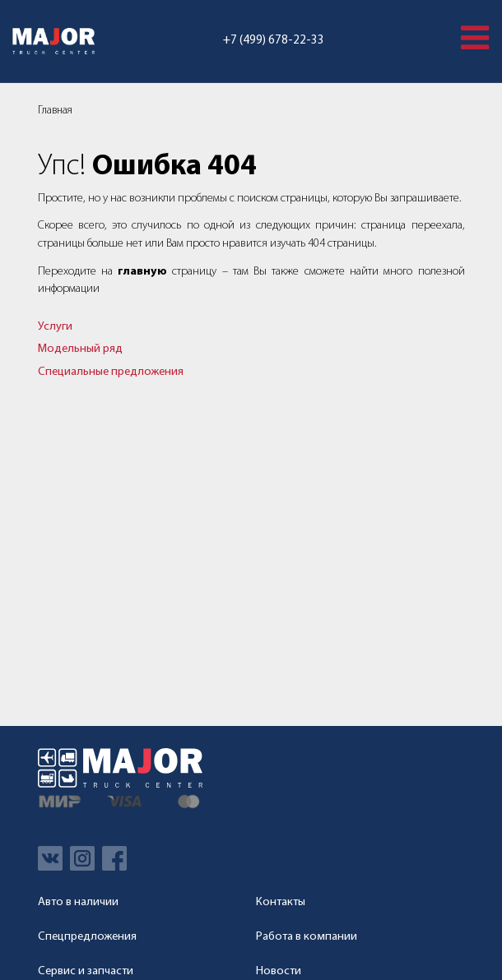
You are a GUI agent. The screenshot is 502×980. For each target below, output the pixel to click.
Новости (279, 971)
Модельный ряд (80, 349)
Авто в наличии (78, 902)
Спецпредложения (87, 937)
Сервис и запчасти (86, 971)
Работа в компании (307, 937)
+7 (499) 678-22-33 (274, 41)
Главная (55, 111)
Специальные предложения (111, 372)
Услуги (55, 327)
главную (142, 272)
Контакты (281, 902)
